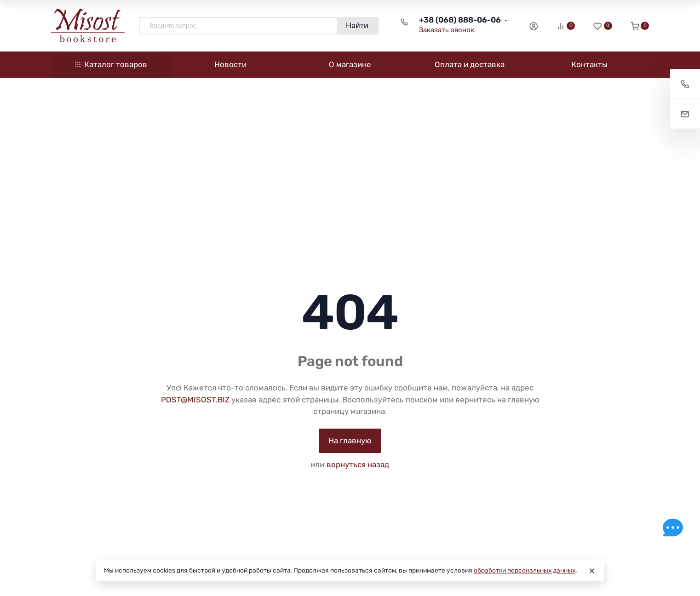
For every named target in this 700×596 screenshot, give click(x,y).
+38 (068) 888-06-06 (460, 20)
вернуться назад (358, 464)
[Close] (592, 571)
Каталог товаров (111, 64)
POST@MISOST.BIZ (195, 400)
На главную (350, 441)
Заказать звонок (447, 30)
